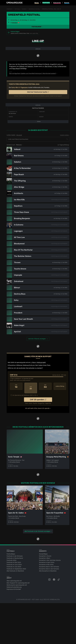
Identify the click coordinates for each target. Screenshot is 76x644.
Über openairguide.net (14, 622)
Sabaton (30, 89)
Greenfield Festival (36, 9)
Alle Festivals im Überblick (15, 612)
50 (45, 431)
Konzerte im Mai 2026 (46, 605)
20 (31, 431)
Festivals (18, 9)
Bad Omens (49, 89)
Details (38, 166)
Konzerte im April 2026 (47, 603)
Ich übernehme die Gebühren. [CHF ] (24, 436)
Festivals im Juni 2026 (14, 605)
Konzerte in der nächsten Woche (50, 601)
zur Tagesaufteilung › (63, 189)
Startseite (10, 9)
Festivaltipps (11, 595)
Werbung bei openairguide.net (17, 626)
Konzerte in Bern (45, 599)
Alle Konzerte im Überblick (48, 612)
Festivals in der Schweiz (15, 597)
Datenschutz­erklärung (14, 628)
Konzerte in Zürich (45, 597)
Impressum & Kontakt (14, 630)
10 (16, 431)
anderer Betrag (60, 431)
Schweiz (25, 9)
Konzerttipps (43, 595)
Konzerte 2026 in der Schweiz (49, 610)
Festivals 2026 (12, 601)
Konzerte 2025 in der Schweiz (49, 608)
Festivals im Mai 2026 (14, 603)
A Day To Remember (60, 89)
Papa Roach (16, 91)
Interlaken (15, 23)
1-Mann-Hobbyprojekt (38, 407)
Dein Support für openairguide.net (18, 624)
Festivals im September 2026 (16, 610)
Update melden (64, 179)
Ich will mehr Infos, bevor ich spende (37, 449)
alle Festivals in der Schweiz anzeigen (37, 572)
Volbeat (22, 89)
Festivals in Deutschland (15, 599)
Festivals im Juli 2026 (14, 608)
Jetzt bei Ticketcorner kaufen (38, 114)
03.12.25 (19, 179)
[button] (38, 27)
